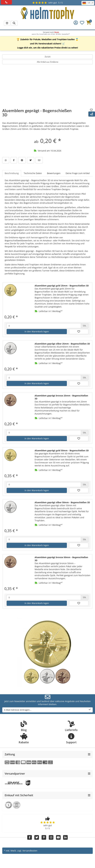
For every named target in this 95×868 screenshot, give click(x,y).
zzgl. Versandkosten (27, 851)
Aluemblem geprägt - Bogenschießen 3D (37, 113)
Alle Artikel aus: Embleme (48, 62)
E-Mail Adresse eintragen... (47, 710)
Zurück (48, 57)
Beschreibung (12, 173)
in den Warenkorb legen (37, 331)
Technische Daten (33, 173)
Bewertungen (54, 173)
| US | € (88, 3)
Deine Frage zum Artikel (78, 173)
